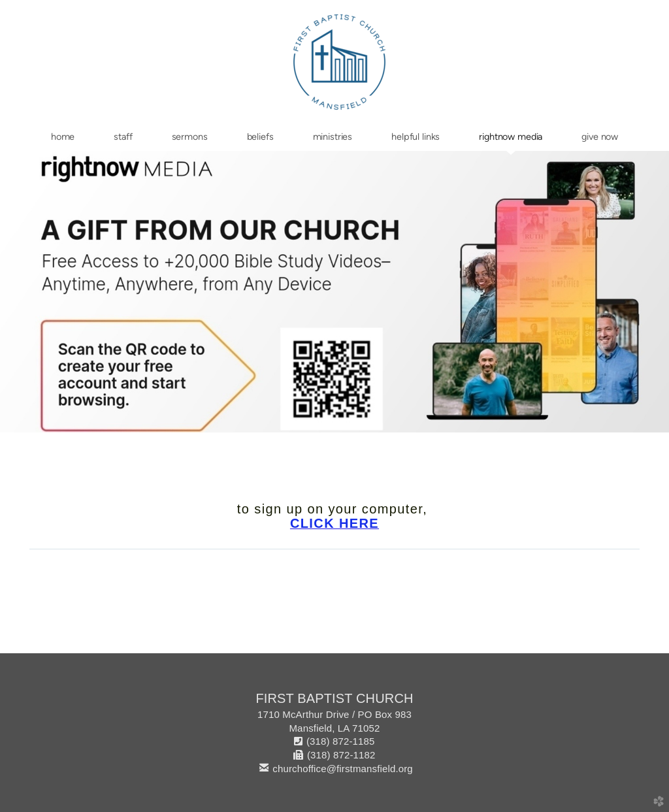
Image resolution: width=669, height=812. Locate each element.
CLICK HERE (334, 523)
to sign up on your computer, (334, 509)
